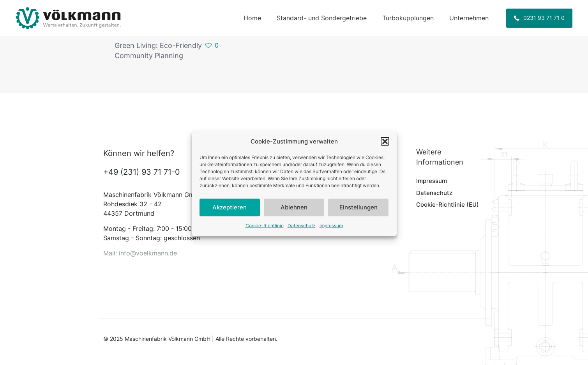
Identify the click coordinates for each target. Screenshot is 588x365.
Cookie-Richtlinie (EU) (448, 205)
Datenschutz (302, 229)
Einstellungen (358, 211)
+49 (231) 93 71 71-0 (142, 172)
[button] (385, 145)
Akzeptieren (230, 211)
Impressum (331, 229)
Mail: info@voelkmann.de (140, 253)
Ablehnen (294, 211)
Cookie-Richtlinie (265, 229)
